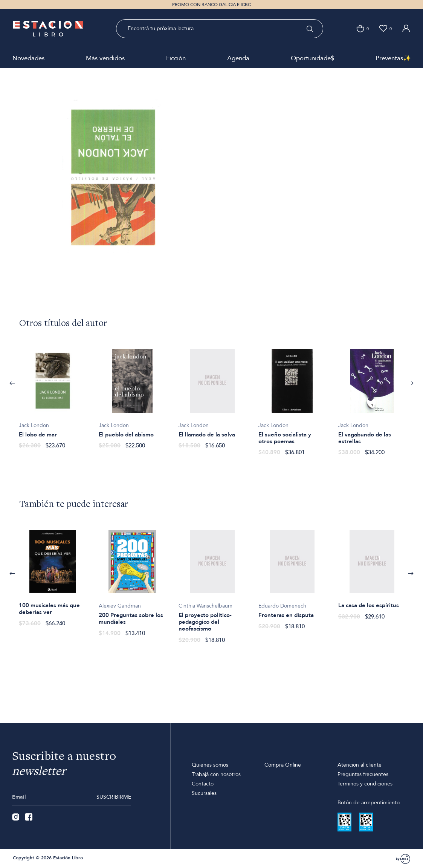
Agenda (238, 58)
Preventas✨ (393, 58)
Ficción (176, 58)
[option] (53, 395)
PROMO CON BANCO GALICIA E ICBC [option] (211, 5)
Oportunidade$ (312, 58)
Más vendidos (105, 58)
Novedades (28, 58)
